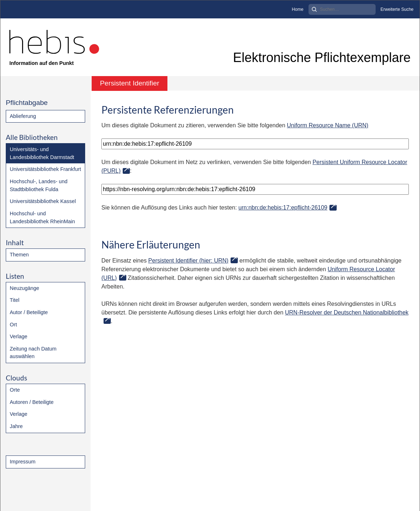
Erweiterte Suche (397, 9)
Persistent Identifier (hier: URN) (188, 261)
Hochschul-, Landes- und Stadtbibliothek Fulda (39, 185)
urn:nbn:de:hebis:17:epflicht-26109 (283, 208)
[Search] (342, 9)
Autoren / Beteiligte (32, 402)
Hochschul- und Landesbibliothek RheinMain (42, 217)
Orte (15, 390)
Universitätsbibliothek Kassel (43, 201)
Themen (19, 255)
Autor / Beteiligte (29, 312)
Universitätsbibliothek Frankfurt (45, 169)
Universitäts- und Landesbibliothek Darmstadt (42, 153)
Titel (15, 300)
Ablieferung (23, 116)
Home (298, 9)
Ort (13, 325)
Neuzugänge (25, 288)
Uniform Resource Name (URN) (328, 125)
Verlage (19, 336)
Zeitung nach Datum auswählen (33, 353)
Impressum (23, 462)
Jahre (16, 426)
